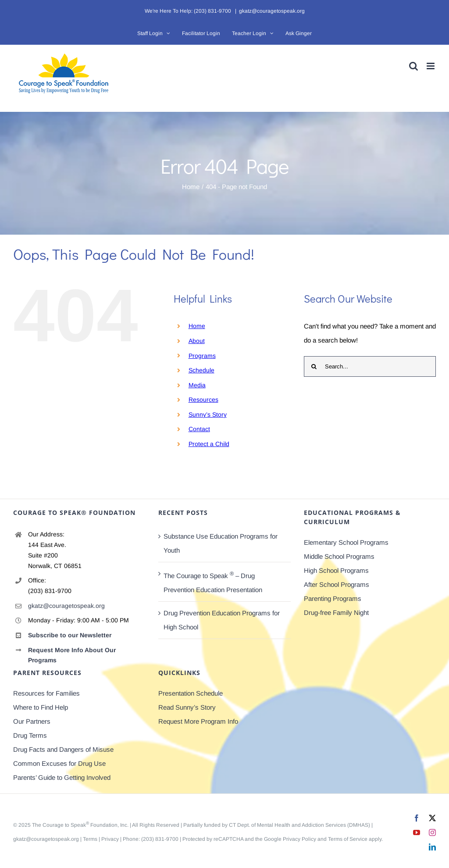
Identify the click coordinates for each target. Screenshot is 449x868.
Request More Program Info (198, 721)
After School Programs (337, 584)
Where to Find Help (41, 707)
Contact (199, 429)
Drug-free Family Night (336, 613)
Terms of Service (348, 839)
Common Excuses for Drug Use (59, 763)
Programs (202, 356)
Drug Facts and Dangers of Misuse (63, 749)
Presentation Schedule (191, 693)
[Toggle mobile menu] (431, 66)
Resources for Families (46, 693)
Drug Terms (30, 735)
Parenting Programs (333, 598)
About (197, 341)
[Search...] (370, 366)
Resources (203, 400)
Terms (90, 839)
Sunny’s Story (208, 414)
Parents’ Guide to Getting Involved (62, 777)
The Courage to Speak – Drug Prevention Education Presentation (213, 582)
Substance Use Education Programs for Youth (221, 543)
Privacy (110, 839)
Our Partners (32, 721)
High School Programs (336, 570)
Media (197, 385)
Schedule (201, 370)
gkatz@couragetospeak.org (272, 11)
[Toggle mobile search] (413, 66)
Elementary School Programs (346, 542)
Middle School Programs (339, 556)
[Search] (314, 366)
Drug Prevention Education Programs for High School (222, 620)
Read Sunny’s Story (187, 707)
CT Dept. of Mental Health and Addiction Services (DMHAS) (299, 825)
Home (197, 326)
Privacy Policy (299, 839)
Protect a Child (209, 444)
